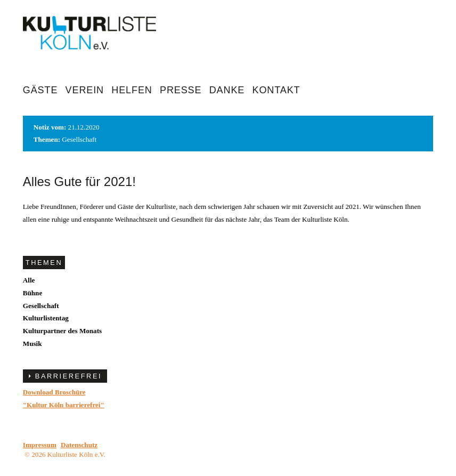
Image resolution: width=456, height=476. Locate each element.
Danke (227, 90)
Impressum (40, 445)
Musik (32, 344)
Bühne (32, 293)
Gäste (40, 90)
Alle (29, 280)
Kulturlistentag (46, 318)
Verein (85, 90)
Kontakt (276, 90)
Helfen (132, 90)
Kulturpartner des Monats (62, 331)
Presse (181, 90)
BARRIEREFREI (68, 376)
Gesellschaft (41, 306)
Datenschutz (79, 445)
